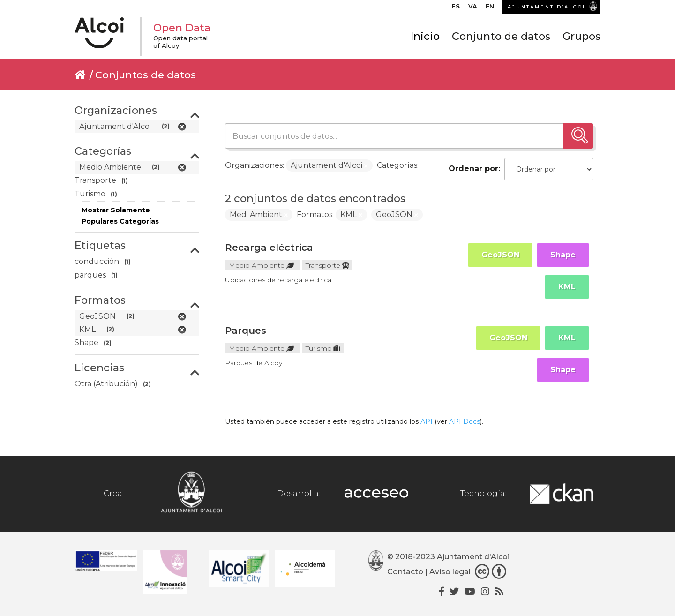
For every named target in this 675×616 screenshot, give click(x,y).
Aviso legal (450, 572)
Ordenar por (473, 169)
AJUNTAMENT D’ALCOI (547, 7)
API (427, 421)
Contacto (405, 572)
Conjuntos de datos (146, 75)
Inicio (425, 36)
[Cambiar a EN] (490, 8)
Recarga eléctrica (269, 248)
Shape (563, 255)
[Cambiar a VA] (473, 8)
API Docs (465, 421)
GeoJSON (500, 255)
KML (567, 287)
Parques (246, 331)
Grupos (581, 36)
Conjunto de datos (501, 36)
